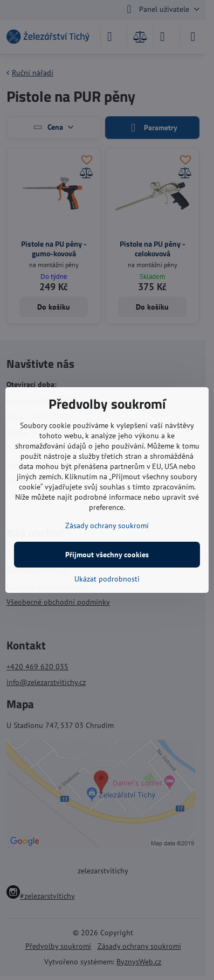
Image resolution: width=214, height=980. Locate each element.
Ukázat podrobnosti (107, 579)
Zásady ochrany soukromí (107, 526)
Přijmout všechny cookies (107, 555)
